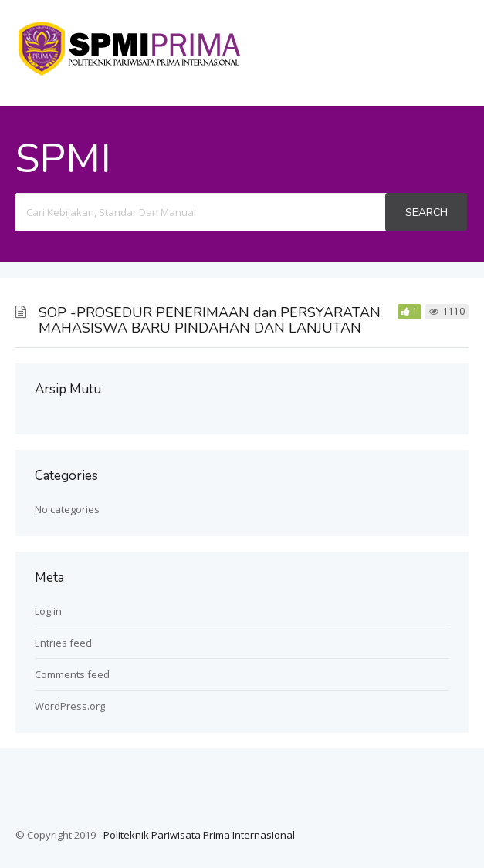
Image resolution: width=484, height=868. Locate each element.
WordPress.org (70, 706)
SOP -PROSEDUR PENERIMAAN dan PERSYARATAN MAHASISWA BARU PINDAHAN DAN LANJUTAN (210, 320)
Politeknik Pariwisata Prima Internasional (199, 835)
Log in (48, 611)
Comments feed (72, 674)
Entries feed (63, 643)
